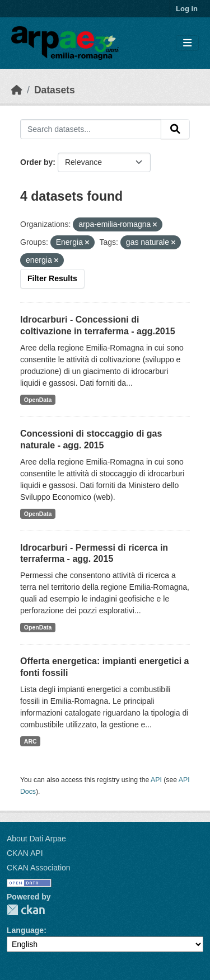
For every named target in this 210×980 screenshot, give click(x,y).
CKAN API (25, 853)
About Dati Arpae (36, 839)
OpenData (38, 400)
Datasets (55, 90)
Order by (36, 162)
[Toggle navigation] (187, 43)
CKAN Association (39, 868)
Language (25, 930)
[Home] (17, 90)
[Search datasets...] (91, 129)
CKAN (26, 910)
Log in (187, 9)
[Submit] (175, 129)
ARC (31, 741)
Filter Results (52, 278)
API (156, 780)
